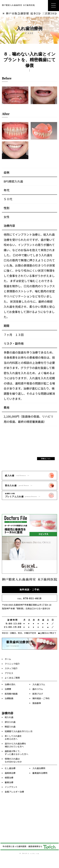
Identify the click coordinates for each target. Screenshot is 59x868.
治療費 (8, 689)
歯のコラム (38, 689)
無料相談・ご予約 (29, 590)
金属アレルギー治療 (14, 792)
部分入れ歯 (10, 722)
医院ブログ (38, 694)
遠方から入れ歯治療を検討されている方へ (15, 745)
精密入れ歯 (10, 727)
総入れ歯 (9, 717)
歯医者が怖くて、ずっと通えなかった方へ (17, 753)
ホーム (8, 659)
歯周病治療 (10, 773)
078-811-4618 (29, 598)
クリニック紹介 (12, 664)
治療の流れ (10, 684)
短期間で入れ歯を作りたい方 (19, 731)
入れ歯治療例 (39, 768)
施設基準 (37, 703)
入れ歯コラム (39, 684)
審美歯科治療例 (40, 773)
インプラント (11, 787)
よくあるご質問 (12, 678)
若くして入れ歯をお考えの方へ (13, 737)
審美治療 (9, 782)
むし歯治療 (10, 768)
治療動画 (9, 698)
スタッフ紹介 (11, 668)
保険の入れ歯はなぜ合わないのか (13, 760)
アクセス (9, 673)
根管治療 (9, 778)
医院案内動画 (11, 694)
